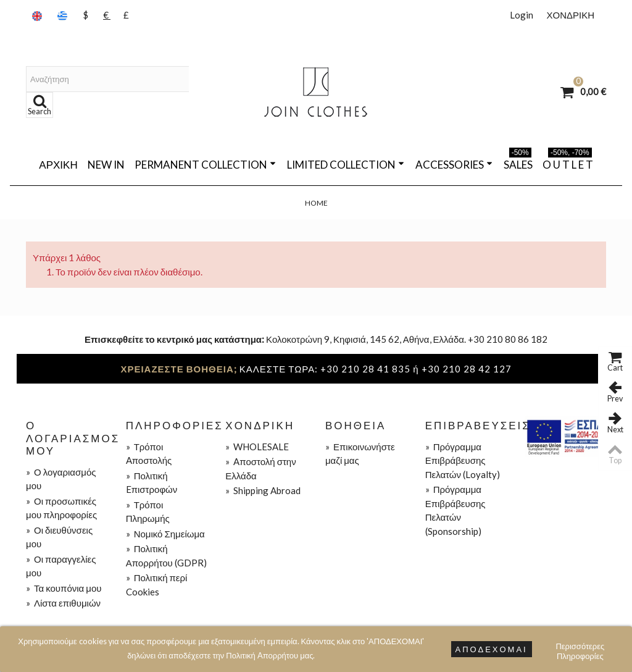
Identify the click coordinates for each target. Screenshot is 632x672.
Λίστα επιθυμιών (63, 603)
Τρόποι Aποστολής (149, 454)
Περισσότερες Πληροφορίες (580, 648)
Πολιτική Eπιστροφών (152, 483)
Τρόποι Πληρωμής (148, 512)
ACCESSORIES (454, 165)
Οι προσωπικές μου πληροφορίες (61, 508)
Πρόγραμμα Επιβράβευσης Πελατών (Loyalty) (463, 460)
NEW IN (106, 165)
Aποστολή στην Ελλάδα (260, 468)
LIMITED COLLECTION (346, 165)
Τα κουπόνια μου (64, 588)
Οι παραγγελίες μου (61, 566)
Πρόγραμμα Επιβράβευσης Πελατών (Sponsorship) (455, 510)
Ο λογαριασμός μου (61, 479)
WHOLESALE (257, 447)
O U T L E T (568, 162)
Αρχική (58, 165)
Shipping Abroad (263, 490)
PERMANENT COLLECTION (205, 165)
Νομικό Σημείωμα (165, 534)
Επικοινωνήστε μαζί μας (360, 454)
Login (522, 15)
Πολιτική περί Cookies (157, 585)
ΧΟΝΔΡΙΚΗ (570, 15)
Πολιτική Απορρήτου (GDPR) (166, 556)
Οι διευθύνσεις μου (59, 537)
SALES (518, 162)
